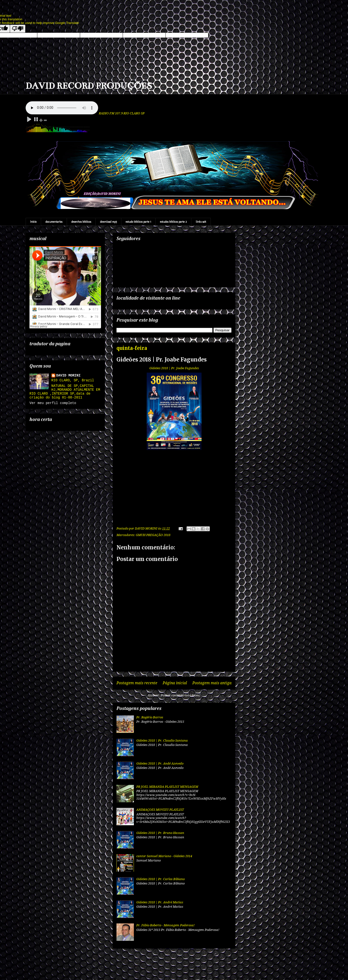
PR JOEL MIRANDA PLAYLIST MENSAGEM (167, 787)
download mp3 (108, 222)
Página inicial (175, 683)
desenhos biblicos (81, 222)
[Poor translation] (18, 29)
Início (33, 222)
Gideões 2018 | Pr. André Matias (160, 902)
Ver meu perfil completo (53, 403)
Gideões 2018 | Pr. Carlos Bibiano (160, 879)
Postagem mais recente (137, 683)
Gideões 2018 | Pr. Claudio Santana (162, 741)
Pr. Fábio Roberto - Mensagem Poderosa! (165, 925)
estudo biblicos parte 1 (138, 222)
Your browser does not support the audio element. (62, 108)
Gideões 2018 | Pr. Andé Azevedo (160, 763)
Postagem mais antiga (212, 683)
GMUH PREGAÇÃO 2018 (153, 535)
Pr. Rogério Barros (150, 717)
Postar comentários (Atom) (181, 695)
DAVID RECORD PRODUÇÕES (89, 86)
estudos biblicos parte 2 (173, 222)
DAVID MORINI (69, 376)
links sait (201, 222)
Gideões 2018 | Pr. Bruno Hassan (160, 833)
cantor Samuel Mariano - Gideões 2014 (164, 856)
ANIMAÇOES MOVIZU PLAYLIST (160, 810)
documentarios (54, 222)
